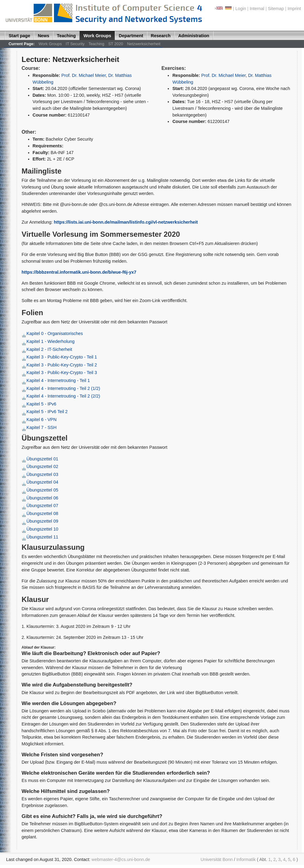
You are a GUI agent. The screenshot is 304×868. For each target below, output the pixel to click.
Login (241, 9)
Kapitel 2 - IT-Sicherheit (47, 349)
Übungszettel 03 (40, 474)
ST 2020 (116, 44)
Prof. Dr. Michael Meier (84, 75)
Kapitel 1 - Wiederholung (48, 341)
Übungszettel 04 (40, 482)
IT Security (75, 44)
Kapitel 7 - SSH (39, 427)
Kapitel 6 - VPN (39, 420)
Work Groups (97, 36)
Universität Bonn (217, 859)
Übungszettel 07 (40, 506)
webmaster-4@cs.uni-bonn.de (121, 859)
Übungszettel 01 (40, 459)
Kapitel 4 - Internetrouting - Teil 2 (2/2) (61, 396)
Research (161, 36)
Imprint (294, 9)
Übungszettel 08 (40, 513)
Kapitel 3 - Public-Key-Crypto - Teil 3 (60, 373)
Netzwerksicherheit (144, 44)
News (44, 36)
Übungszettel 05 (40, 490)
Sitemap (276, 9)
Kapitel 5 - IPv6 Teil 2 (45, 412)
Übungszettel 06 (40, 498)
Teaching (66, 36)
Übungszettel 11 (40, 537)
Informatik (246, 859)
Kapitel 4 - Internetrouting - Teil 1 (56, 380)
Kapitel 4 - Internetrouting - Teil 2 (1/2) (61, 388)
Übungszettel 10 (40, 529)
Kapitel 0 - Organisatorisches (53, 333)
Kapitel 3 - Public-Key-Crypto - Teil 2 (60, 365)
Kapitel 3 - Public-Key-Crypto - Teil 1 (60, 357)
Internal (257, 9)
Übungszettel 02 (40, 466)
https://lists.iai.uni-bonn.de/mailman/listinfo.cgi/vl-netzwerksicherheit (126, 222)
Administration (194, 36)
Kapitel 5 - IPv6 (39, 404)
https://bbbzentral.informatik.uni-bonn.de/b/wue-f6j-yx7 (79, 272)
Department (131, 36)
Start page (20, 36)
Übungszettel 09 (40, 521)
